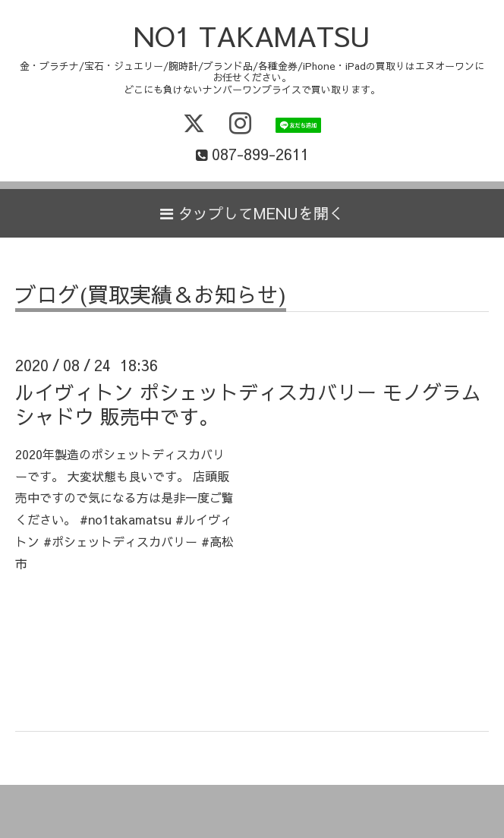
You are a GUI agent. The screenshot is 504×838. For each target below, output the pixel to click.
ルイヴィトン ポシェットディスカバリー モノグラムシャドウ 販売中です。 (248, 403)
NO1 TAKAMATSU (252, 36)
